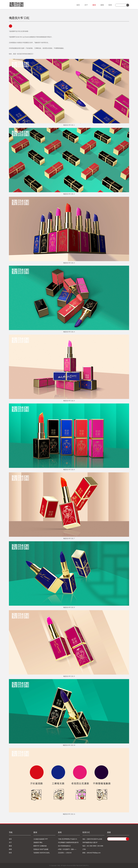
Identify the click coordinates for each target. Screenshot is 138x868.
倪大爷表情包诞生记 (64, 846)
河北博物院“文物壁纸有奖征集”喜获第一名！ (68, 843)
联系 (110, 5)
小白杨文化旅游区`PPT (41, 839)
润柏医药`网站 (38, 842)
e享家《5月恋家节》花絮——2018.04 (67, 850)
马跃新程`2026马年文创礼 (42, 853)
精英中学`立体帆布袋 (40, 846)
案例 (94, 5)
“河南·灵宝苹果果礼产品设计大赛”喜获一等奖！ (68, 839)
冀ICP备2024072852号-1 (81, 865)
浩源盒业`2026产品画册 (41, 849)
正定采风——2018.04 (65, 853)
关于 (86, 5)
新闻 (102, 5)
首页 (78, 5)
